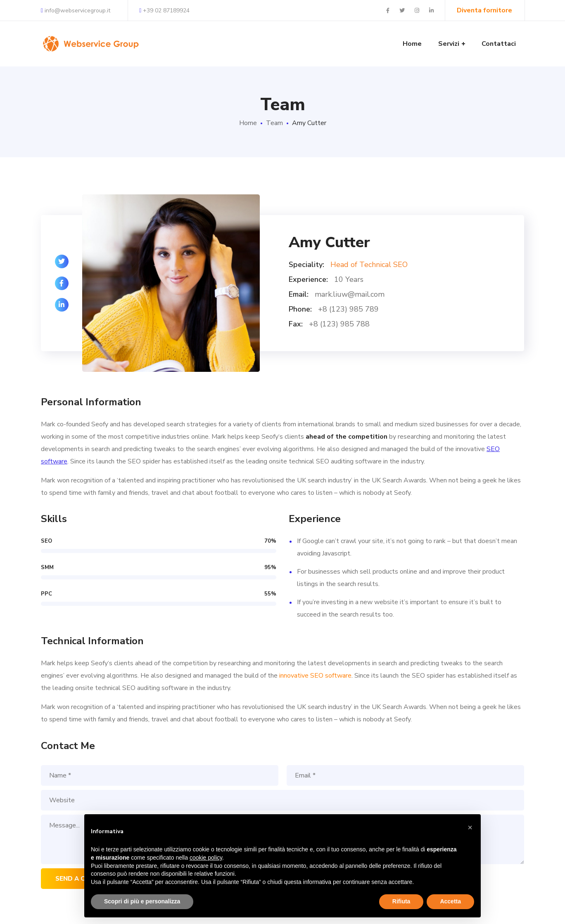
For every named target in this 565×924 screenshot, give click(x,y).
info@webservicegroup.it (76, 11)
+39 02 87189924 (164, 11)
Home (248, 123)
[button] (470, 827)
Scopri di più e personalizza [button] (142, 901)
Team (274, 123)
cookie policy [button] (206, 858)
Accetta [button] (450, 901)
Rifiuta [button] (401, 901)
